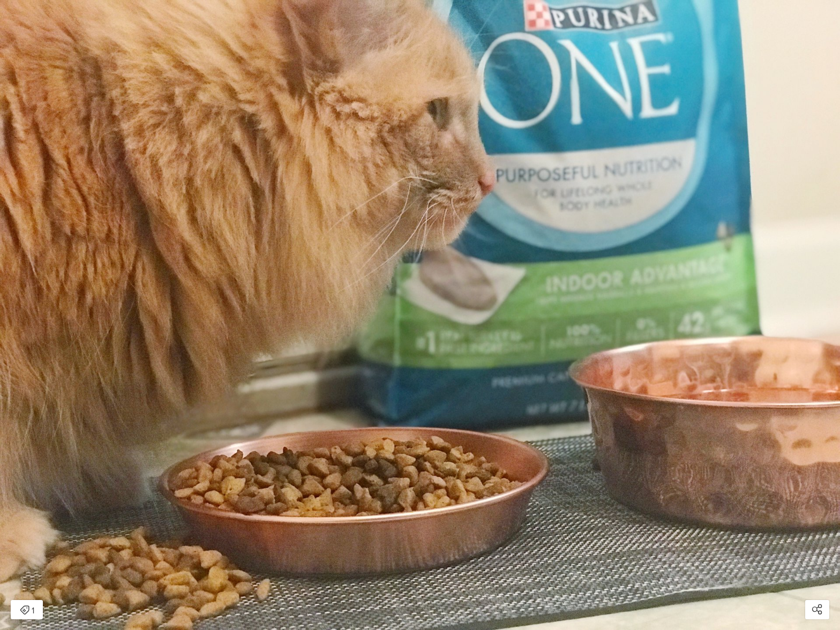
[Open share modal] (817, 610)
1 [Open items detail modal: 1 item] (27, 611)
